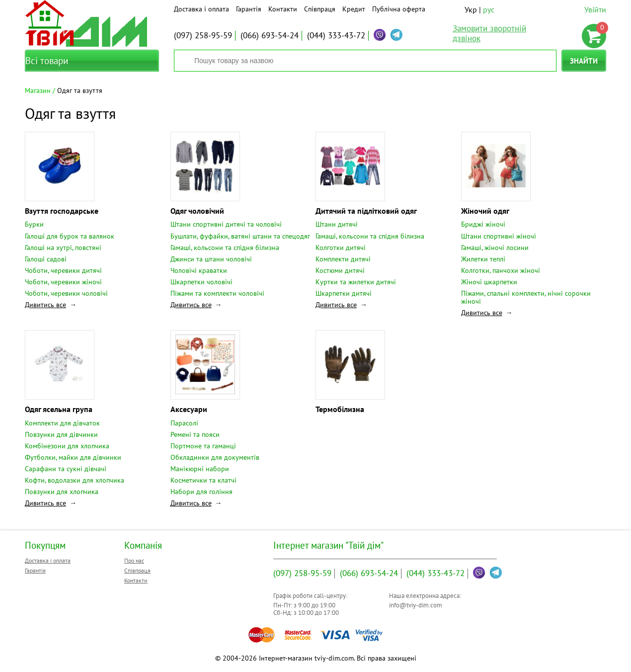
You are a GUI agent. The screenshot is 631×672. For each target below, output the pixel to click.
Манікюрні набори (200, 469)
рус (489, 9)
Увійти (595, 9)
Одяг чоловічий (197, 211)
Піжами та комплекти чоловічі (217, 293)
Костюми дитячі (340, 270)
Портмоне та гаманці (203, 446)
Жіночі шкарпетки (489, 282)
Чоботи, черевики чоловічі (66, 293)
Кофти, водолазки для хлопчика (75, 480)
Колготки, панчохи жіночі (501, 270)
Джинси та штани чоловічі (211, 259)
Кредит (354, 9)
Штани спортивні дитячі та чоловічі (226, 224)
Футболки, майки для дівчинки (73, 457)
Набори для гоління (201, 492)
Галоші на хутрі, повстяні (63, 248)
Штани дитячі (337, 224)
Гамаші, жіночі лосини (495, 248)
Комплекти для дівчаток (62, 423)
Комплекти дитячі (343, 259)
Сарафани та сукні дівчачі (66, 469)
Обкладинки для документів (215, 457)
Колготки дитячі (341, 248)
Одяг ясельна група (59, 409)
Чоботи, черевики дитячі (63, 270)
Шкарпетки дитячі (344, 293)
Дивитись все (45, 305)
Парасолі (184, 423)
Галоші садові (46, 259)
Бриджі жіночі (483, 224)
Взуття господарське (62, 211)
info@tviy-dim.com (416, 605)
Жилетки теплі (483, 259)
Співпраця (320, 9)
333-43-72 (336, 35)
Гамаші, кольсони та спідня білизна (225, 248)
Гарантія (249, 9)
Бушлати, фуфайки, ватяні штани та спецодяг (240, 236)
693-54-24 (270, 35)
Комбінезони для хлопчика (67, 446)
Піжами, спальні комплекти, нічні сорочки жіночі (526, 297)
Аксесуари (189, 409)
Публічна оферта (399, 9)
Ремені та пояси (195, 434)
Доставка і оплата (201, 9)
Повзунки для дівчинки (61, 434)
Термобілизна (340, 409)
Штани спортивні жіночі (499, 236)
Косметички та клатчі (203, 480)
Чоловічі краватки (199, 270)
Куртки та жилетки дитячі (356, 282)
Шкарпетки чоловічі (201, 282)
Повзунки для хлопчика (62, 492)
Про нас (134, 560)
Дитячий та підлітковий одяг (366, 211)
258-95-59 (203, 35)
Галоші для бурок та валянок (70, 236)
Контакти (283, 9)
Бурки (34, 224)
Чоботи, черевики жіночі (63, 282)
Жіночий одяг (485, 211)
